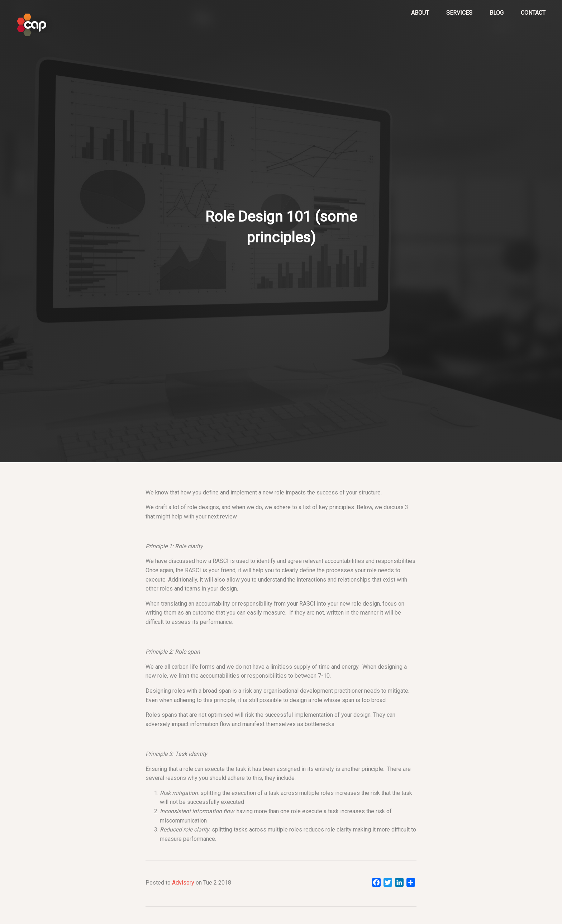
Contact (533, 13)
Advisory (183, 883)
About (420, 13)
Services (459, 13)
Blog (497, 13)
